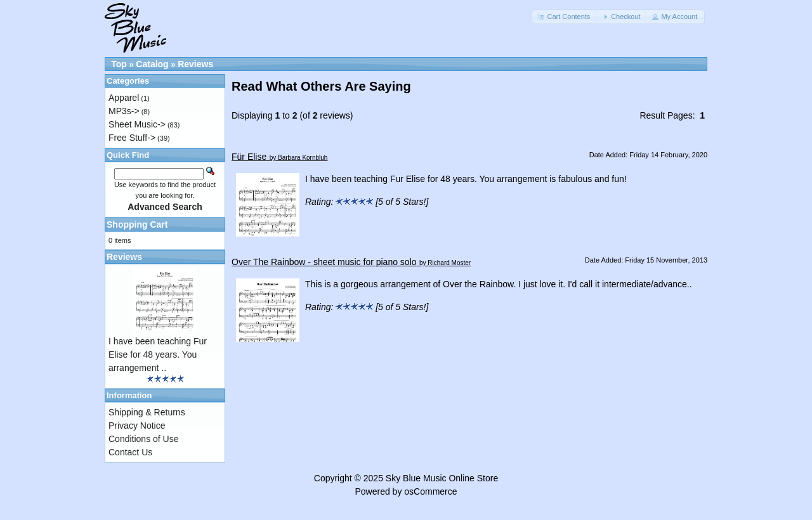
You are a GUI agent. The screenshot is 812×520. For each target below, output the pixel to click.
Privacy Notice (137, 426)
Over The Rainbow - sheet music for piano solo (324, 262)
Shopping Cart (137, 224)
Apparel (124, 98)
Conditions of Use (144, 439)
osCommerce (430, 491)
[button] (565, 17)
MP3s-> (124, 111)
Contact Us (130, 452)
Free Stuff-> (132, 138)
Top (119, 64)
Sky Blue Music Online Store (442, 478)
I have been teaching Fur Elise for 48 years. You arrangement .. (158, 354)
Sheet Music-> (137, 124)
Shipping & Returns (147, 412)
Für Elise (249, 157)
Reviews (195, 64)
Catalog (152, 64)
